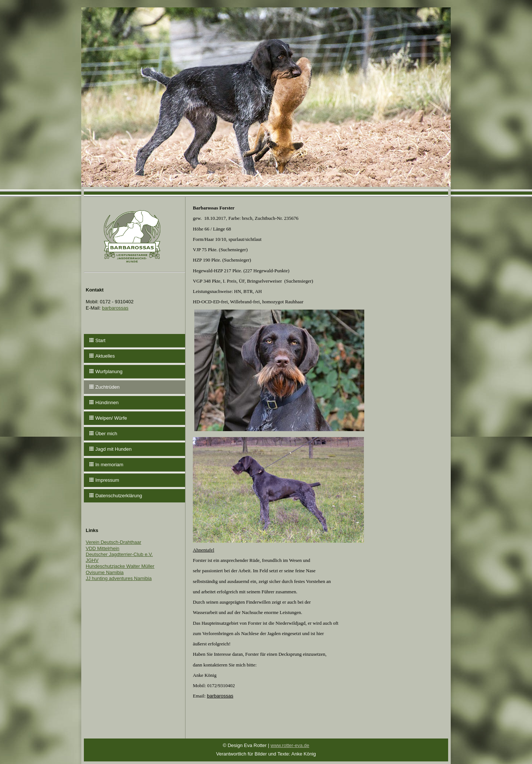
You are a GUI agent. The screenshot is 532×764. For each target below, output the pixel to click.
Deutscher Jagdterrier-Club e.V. (119, 554)
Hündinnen (107, 403)
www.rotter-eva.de (290, 745)
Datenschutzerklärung (119, 496)
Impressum (107, 480)
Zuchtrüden (108, 387)
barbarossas (115, 308)
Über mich (106, 434)
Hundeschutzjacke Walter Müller (120, 566)
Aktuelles (105, 356)
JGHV (92, 560)
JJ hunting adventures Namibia (119, 578)
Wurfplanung (109, 371)
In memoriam (109, 465)
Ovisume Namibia (105, 572)
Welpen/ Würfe (111, 418)
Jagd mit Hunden (113, 449)
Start (100, 340)
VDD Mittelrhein (103, 548)
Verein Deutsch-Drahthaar (113, 542)
